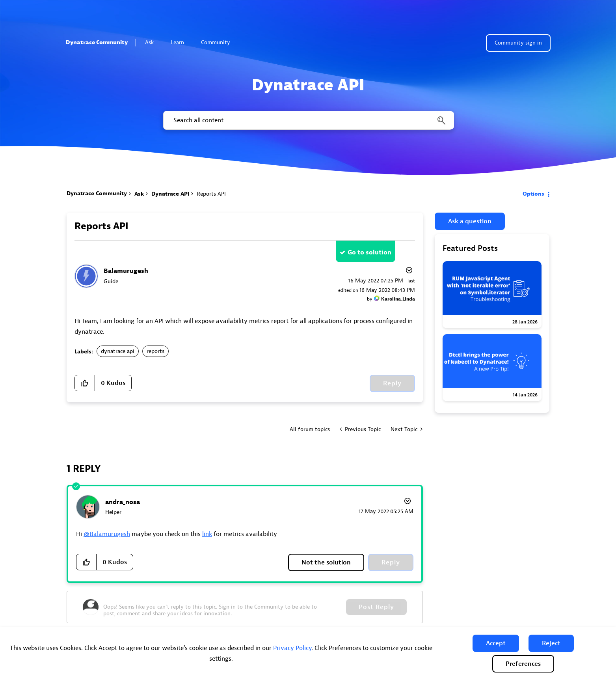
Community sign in (518, 43)
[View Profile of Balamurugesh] (126, 271)
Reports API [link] (211, 194)
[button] (496, 643)
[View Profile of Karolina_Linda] (398, 299)
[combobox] (308, 120)
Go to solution (369, 252)
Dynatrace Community (97, 42)
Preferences (523, 664)
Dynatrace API (170, 194)
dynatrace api (118, 351)
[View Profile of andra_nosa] (123, 502)
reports (155, 351)
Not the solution (326, 562)
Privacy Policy (292, 648)
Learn (181, 42)
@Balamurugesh (107, 534)
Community (219, 42)
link (207, 534)
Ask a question (470, 221)
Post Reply (376, 607)
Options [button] (533, 194)
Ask (153, 42)
